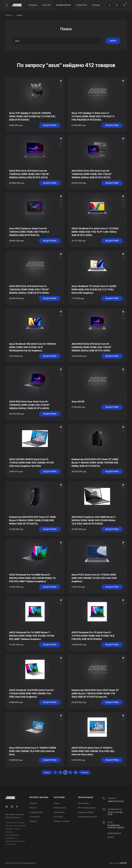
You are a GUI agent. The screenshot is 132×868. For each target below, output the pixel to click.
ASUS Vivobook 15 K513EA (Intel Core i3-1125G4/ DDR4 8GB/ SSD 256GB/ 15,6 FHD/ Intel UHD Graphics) (32, 693)
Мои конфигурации (87, 808)
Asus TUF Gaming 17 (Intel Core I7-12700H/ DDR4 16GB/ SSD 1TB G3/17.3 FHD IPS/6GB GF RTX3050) (93, 116)
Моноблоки (59, 812)
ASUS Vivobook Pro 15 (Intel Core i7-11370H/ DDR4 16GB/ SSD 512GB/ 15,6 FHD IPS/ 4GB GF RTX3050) (93, 636)
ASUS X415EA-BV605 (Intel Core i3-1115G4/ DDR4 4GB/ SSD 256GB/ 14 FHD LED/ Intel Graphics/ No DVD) (32, 463)
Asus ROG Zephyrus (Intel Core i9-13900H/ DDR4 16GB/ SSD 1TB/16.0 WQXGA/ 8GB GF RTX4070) (29, 232)
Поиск (57, 803)
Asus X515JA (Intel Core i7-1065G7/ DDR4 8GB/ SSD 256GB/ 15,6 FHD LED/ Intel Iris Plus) (33, 751)
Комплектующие (62, 821)
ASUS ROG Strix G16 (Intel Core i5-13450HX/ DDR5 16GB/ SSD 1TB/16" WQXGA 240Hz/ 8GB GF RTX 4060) (92, 347)
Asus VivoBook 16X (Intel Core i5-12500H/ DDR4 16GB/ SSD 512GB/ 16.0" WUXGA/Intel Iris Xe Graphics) (33, 347)
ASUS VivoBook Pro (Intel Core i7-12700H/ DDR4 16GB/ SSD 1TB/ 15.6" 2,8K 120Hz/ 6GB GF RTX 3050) (95, 232)
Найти (113, 41)
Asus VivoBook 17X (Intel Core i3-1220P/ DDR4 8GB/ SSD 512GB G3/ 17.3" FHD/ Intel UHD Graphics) (94, 289)
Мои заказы (83, 803)
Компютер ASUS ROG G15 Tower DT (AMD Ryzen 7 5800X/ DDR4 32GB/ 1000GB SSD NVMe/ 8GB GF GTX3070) (95, 463)
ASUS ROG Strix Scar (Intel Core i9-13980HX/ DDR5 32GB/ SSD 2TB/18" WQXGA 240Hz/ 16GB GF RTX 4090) (29, 405)
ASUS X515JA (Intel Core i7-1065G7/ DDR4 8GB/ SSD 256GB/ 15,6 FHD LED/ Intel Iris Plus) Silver (93, 751)
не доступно (50, 125)
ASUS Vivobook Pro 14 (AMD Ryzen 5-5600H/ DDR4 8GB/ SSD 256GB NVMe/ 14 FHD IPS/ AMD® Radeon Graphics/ (32, 578)
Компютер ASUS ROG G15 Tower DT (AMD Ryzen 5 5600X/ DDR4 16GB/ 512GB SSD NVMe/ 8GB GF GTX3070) (33, 520)
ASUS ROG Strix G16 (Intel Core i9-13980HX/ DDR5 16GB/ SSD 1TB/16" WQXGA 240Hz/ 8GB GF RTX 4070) (92, 174)
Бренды (96, 5)
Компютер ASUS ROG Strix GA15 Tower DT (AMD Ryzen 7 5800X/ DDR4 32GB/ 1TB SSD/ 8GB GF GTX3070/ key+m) (95, 693)
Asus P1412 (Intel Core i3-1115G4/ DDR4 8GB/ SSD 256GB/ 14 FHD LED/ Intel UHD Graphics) (94, 578)
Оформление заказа (87, 817)
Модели (33, 5)
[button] (61, 81)
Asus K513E (78, 402)
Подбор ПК (81, 5)
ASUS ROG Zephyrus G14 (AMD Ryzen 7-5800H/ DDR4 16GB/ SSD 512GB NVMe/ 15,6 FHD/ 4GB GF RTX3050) (94, 520)
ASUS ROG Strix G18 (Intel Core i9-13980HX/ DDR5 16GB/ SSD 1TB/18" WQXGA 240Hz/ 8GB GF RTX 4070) (29, 174)
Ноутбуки (58, 817)
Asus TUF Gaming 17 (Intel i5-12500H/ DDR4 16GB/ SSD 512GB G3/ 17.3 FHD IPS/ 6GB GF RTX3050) (32, 116)
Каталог (47, 5)
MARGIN (123, 863)
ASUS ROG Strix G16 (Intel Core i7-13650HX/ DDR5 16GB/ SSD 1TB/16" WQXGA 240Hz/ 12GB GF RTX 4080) (29, 289)
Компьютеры (60, 808)
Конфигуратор (63, 5)
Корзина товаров (86, 812)
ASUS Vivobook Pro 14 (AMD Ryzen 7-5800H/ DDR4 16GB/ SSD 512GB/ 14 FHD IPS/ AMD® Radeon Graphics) (32, 636)
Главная (9, 15)
